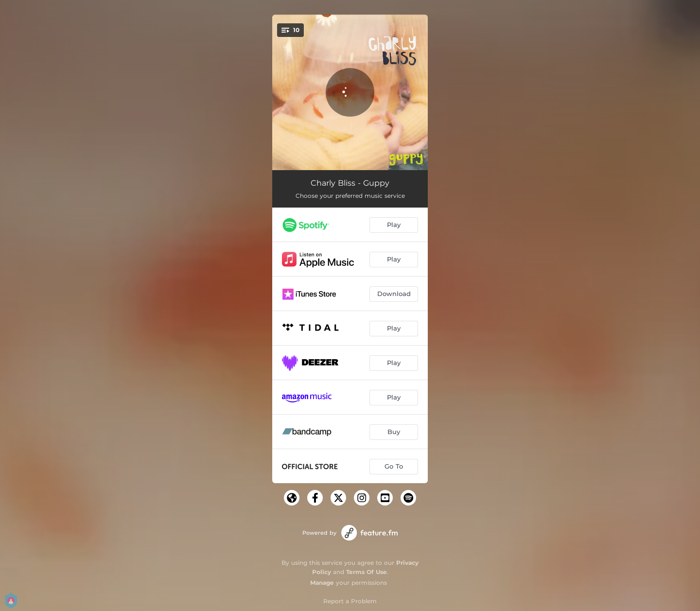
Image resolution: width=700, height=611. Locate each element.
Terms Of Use (367, 572)
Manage (322, 583)
